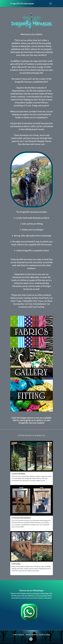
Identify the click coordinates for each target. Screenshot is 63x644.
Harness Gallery (32, 635)
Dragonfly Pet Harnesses (22, 3)
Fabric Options (19, 635)
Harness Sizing (44, 635)
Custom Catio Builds (18, 474)
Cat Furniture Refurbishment (21, 518)
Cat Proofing (16, 564)
